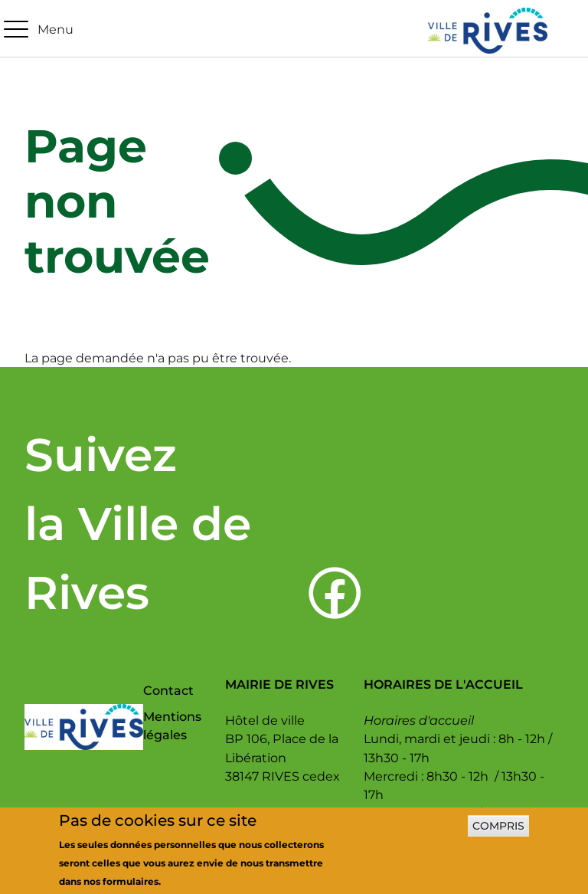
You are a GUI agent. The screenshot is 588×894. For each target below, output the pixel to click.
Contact (168, 690)
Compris (498, 831)
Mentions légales (172, 725)
